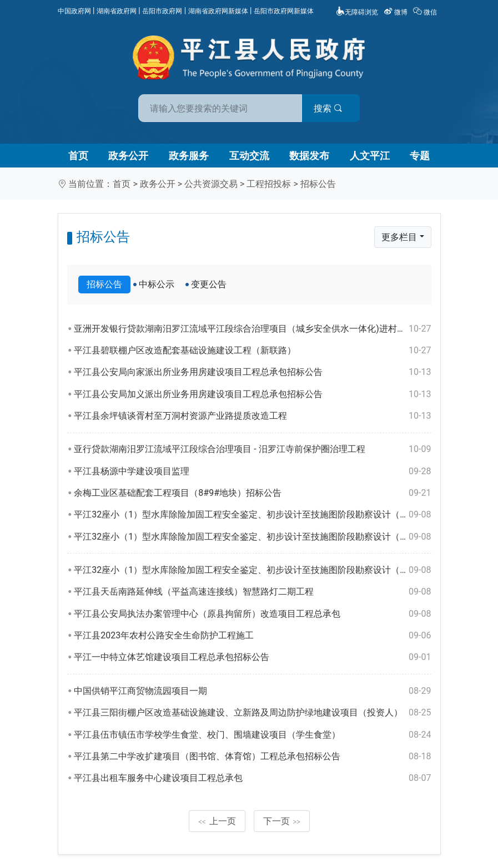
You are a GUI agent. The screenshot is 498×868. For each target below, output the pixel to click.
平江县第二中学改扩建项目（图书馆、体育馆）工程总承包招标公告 (252, 757)
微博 (396, 12)
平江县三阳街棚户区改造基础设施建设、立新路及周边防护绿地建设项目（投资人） (252, 713)
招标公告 (318, 184)
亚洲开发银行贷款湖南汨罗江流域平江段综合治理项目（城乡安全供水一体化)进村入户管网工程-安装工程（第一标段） (252, 329)
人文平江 (370, 156)
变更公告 (209, 284)
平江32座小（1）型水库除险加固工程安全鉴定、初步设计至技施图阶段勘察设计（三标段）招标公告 (252, 515)
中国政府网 (74, 11)
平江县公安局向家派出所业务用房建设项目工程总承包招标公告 (252, 372)
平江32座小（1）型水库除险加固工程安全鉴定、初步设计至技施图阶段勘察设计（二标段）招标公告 (252, 537)
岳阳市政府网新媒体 (284, 11)
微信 (426, 12)
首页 (78, 156)
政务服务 (189, 156)
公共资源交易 (211, 184)
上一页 (217, 821)
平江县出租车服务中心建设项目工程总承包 (252, 778)
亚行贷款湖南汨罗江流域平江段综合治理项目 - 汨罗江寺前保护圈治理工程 (252, 449)
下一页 (282, 821)
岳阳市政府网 (162, 11)
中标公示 (157, 284)
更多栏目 (399, 237)
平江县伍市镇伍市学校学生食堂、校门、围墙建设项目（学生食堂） (252, 735)
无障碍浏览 (357, 12)
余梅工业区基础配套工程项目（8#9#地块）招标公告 (252, 493)
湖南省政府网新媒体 (218, 11)
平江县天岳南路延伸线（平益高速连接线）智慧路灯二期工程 (252, 592)
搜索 (329, 108)
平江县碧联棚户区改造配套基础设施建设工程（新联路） (252, 351)
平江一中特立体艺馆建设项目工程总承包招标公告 (252, 657)
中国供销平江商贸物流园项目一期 (252, 691)
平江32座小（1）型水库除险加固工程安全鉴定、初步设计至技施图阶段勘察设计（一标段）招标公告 (252, 570)
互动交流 (249, 156)
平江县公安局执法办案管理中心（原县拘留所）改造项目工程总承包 (252, 614)
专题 (420, 156)
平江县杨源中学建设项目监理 (252, 471)
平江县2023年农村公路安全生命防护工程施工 (252, 636)
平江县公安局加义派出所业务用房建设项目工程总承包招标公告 (252, 394)
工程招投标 (269, 184)
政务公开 (128, 156)
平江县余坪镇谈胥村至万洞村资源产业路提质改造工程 (252, 416)
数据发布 (309, 156)
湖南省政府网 (117, 11)
